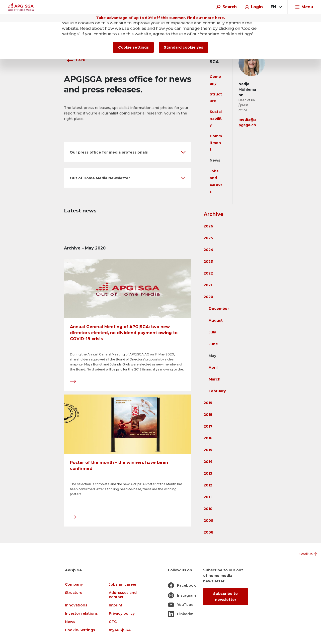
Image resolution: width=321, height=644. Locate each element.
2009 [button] (209, 521)
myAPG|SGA (120, 630)
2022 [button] (208, 273)
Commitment (216, 143)
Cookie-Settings (80, 630)
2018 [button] (208, 415)
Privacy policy (122, 614)
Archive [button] (214, 214)
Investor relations (81, 614)
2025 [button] (208, 238)
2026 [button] (208, 226)
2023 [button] (208, 262)
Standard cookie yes (183, 47)
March (215, 379)
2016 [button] (208, 438)
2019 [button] (208, 403)
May (212, 356)
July (212, 332)
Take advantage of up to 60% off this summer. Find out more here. (160, 18)
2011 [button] (208, 497)
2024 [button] (209, 250)
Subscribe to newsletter (225, 597)
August (216, 320)
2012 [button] (208, 485)
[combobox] (276, 7)
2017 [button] (208, 426)
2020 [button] (208, 297)
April (213, 367)
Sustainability (216, 118)
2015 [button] (208, 450)
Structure (74, 593)
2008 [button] (209, 532)
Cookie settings (133, 47)
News (215, 160)
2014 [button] (208, 462)
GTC (113, 622)
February (217, 391)
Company (74, 585)
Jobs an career (123, 585)
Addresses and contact (123, 595)
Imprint (116, 605)
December (219, 309)
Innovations (76, 605)
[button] (128, 152)
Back (75, 60)
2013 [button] (208, 473)
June (213, 344)
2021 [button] (208, 285)
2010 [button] (208, 509)
